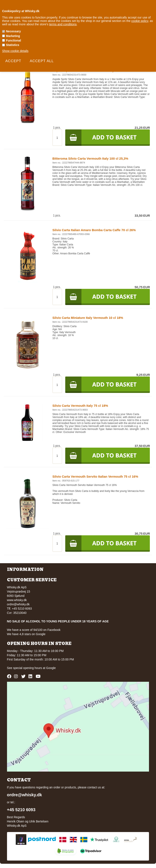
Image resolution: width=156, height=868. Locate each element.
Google (51, 668)
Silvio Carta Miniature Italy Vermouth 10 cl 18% (88, 318)
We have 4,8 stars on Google (26, 634)
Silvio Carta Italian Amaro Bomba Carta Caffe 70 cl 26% (94, 230)
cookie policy (140, 21)
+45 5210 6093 (21, 810)
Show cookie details (15, 51)
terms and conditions (63, 24)
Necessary (13, 31)
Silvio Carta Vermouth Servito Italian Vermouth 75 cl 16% (95, 476)
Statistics (13, 45)
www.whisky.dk (17, 600)
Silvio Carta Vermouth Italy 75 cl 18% (80, 406)
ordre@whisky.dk (18, 604)
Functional (13, 40)
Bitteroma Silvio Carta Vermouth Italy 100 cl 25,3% (90, 158)
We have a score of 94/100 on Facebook (34, 630)
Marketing (13, 36)
